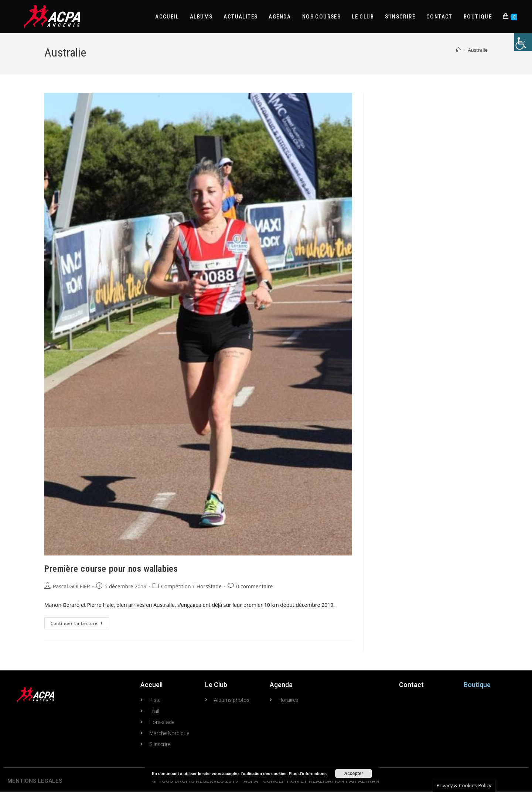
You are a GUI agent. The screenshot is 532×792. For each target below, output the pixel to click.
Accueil (151, 685)
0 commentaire (254, 586)
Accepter (354, 774)
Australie (478, 50)
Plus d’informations (308, 774)
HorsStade (209, 586)
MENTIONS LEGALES (35, 781)
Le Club (216, 685)
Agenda (281, 685)
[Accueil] (458, 50)
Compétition (176, 586)
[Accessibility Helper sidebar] (523, 42)
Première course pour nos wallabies (111, 569)
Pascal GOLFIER (71, 586)
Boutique (477, 685)
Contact (411, 685)
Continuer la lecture (80, 622)
